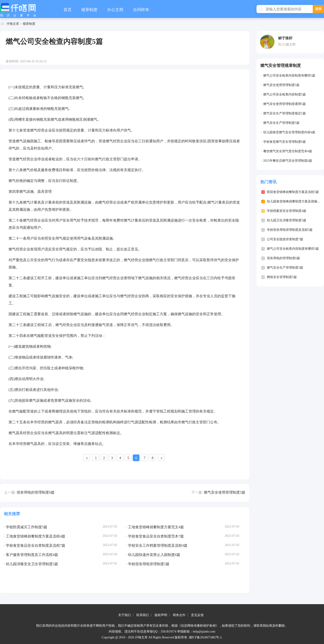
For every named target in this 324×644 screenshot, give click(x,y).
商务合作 (179, 615)
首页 (67, 10)
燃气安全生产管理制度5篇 (281, 123)
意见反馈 (197, 615)
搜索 (318, 9)
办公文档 (115, 10)
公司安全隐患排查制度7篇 (285, 239)
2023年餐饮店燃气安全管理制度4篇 (288, 161)
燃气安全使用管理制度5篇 (225, 492)
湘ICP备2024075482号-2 (205, 637)
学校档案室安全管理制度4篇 (287, 211)
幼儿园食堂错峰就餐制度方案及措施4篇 (294, 201)
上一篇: (10, 492)
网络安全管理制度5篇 (282, 277)
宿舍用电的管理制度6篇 (36, 492)
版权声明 (161, 615)
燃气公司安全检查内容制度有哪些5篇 (289, 76)
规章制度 (89, 10)
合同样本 (141, 10)
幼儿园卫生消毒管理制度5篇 (287, 220)
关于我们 (124, 615)
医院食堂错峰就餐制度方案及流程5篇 (293, 192)
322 (284, 44)
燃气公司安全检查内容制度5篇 (285, 94)
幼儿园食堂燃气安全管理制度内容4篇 (289, 132)
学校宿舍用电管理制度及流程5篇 (290, 230)
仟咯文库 (13, 24)
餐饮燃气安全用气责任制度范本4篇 (288, 151)
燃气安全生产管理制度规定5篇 (285, 113)
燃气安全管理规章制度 (281, 66)
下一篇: (197, 492)
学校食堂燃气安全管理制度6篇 (285, 142)
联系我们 (143, 615)
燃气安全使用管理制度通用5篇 (285, 104)
